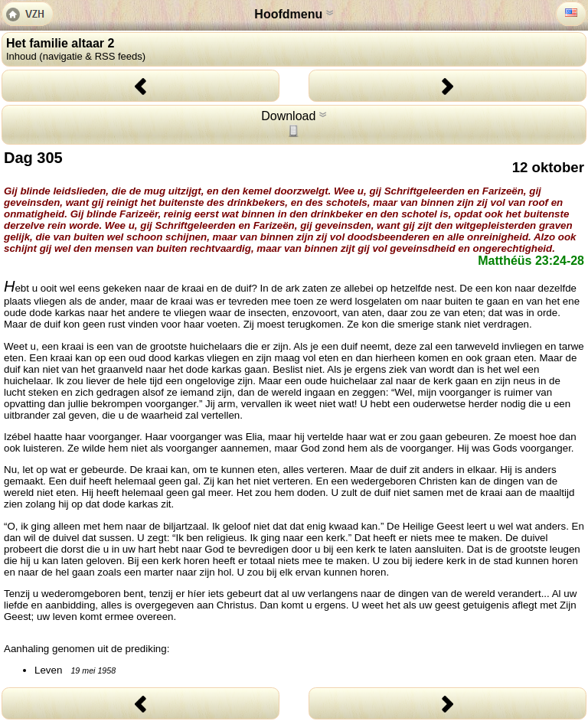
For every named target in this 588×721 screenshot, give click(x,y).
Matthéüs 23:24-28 (531, 261)
